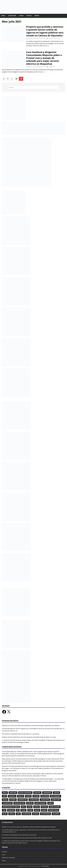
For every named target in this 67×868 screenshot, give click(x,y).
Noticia (37, 807)
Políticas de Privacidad (8, 858)
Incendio (13, 800)
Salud (5, 814)
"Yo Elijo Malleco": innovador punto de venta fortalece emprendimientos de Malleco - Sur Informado (33, 779)
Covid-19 (20, 796)
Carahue (56, 793)
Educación (45, 796)
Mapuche (30, 803)
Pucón (30, 810)
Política (29, 16)
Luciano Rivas (7, 803)
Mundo (51, 803)
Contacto (5, 852)
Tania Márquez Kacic (54, 38)
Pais (4, 810)
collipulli (12, 796)
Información (23, 800)
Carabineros (47, 793)
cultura (36, 796)
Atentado (37, 793)
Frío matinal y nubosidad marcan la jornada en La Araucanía (20, 734)
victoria (36, 814)
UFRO (18, 814)
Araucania (13, 793)
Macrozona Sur (19, 803)
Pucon (23, 810)
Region (37, 810)
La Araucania (34, 800)
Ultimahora (26, 814)
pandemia (11, 810)
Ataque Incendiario (25, 793)
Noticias (44, 807)
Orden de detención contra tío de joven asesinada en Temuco (27, 776)
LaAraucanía (56, 800)
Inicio (3, 16)
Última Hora (12, 16)
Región (37, 16)
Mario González (40, 803)
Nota (23, 807)
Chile (4, 796)
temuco (12, 814)
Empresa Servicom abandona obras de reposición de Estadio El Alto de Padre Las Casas (29, 737)
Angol (5, 793)
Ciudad (21, 16)
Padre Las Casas (55, 807)
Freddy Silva (52, 67)
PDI (18, 810)
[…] (48, 46)
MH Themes (46, 866)
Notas (30, 807)
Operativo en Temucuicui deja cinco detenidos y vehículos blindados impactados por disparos (31, 725)
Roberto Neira (54, 810)
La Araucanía (45, 800)
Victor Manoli (45, 814)
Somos (4, 861)
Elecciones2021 (55, 796)
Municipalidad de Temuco (11, 807)
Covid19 (28, 796)
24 (16, 79)
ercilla (5, 800)
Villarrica (56, 814)
